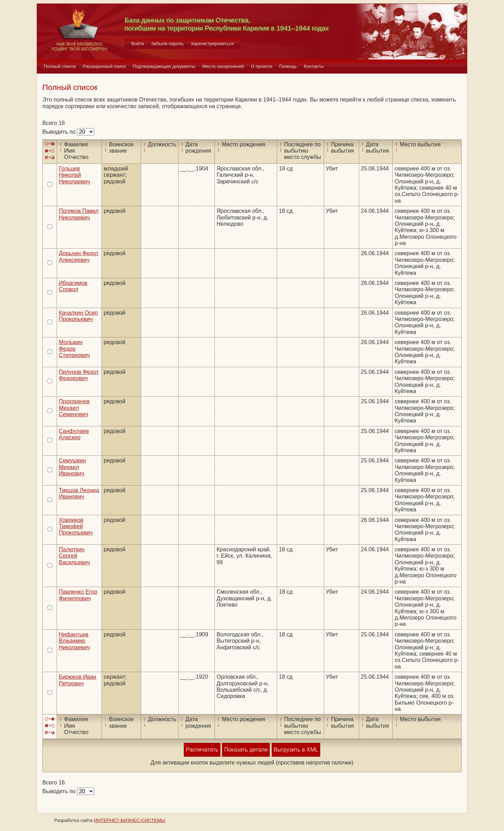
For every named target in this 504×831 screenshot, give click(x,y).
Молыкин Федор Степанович (74, 349)
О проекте (262, 66)
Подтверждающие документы (164, 66)
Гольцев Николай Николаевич (74, 175)
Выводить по (60, 132)
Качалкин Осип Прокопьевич (78, 316)
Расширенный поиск (104, 66)
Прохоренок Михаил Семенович (74, 408)
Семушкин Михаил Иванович (72, 467)
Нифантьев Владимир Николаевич (74, 641)
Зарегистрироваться (212, 44)
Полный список (60, 66)
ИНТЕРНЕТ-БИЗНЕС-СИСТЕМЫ (129, 820)
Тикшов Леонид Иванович (79, 493)
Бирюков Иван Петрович (78, 680)
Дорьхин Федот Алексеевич (79, 256)
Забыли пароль (167, 44)
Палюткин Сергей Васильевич (74, 556)
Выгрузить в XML (296, 750)
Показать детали (246, 750)
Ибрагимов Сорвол (73, 286)
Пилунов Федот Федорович (79, 375)
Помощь (288, 66)
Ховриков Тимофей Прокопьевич (76, 526)
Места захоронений (223, 66)
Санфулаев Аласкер (74, 434)
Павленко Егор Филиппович (78, 595)
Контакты (314, 66)
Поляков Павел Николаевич (79, 214)
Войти (138, 44)
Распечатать (202, 750)
